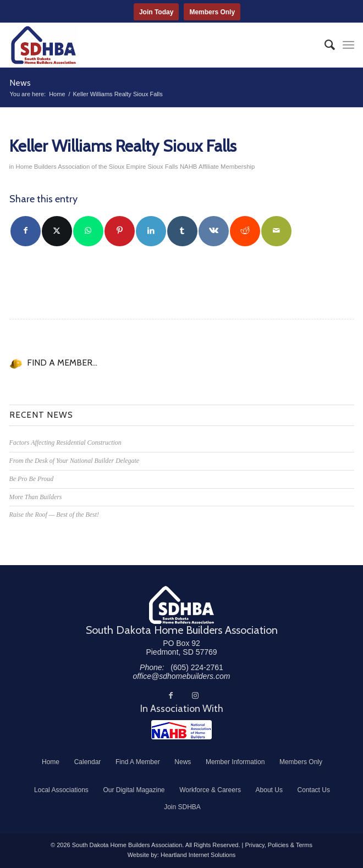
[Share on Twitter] (57, 231)
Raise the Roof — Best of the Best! (54, 515)
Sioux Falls (163, 167)
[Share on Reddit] (245, 231)
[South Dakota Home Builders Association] (147, 45)
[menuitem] (324, 45)
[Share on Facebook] (26, 231)
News (20, 83)
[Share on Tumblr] (182, 231)
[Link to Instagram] (195, 695)
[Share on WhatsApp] (88, 231)
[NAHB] (182, 730)
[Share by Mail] (276, 231)
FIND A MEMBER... (62, 363)
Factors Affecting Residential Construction (65, 443)
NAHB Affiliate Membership (217, 167)
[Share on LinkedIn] (151, 231)
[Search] (324, 45)
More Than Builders (36, 497)
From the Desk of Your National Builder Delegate (75, 461)
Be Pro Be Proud (32, 479)
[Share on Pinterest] (120, 231)
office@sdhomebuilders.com (182, 676)
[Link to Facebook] (171, 695)
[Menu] (348, 45)
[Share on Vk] (214, 231)
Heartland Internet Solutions (198, 855)
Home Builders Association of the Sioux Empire (81, 167)
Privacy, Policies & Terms (278, 845)
